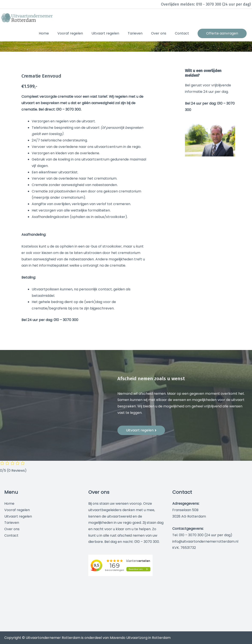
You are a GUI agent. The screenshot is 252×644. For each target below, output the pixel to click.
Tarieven (12, 523)
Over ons (12, 529)
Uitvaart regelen (18, 516)
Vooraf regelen (17, 510)
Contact (11, 535)
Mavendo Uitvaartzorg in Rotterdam (140, 638)
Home (9, 504)
